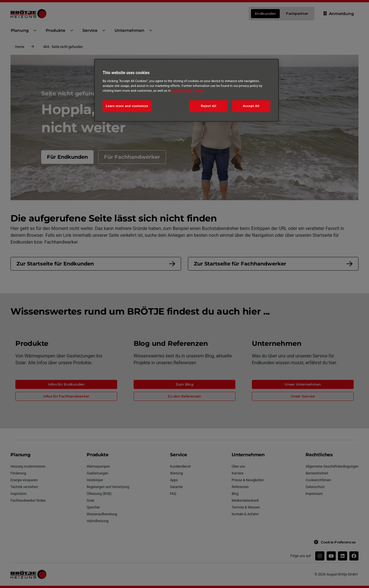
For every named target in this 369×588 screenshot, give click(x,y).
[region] (186, 90)
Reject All (209, 106)
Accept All (251, 106)
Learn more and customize (127, 106)
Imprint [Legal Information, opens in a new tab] (198, 91)
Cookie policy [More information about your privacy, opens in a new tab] (182, 91)
